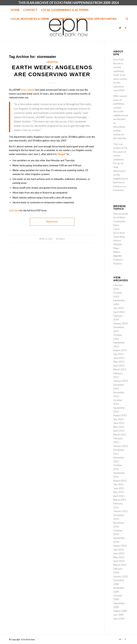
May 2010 (119, 557)
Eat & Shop (119, 233)
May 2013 (119, 362)
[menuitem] (15, 10)
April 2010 (119, 561)
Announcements (122, 214)
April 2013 (119, 366)
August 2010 (120, 546)
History (117, 240)
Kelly (62, 239)
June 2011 (119, 488)
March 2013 (120, 369)
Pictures (117, 264)
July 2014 (118, 308)
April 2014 (119, 312)
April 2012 (119, 431)
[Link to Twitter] (120, 28)
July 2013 (118, 354)
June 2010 (119, 553)
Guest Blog (119, 237)
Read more (52, 222)
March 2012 (120, 435)
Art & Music (119, 217)
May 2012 (119, 427)
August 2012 (120, 415)
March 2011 (120, 500)
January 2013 (120, 381)
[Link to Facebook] (125, 28)
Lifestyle (52, 62)
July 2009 (118, 615)
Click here (14, 210)
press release (28, 90)
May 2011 (119, 492)
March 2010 (120, 565)
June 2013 (119, 358)
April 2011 (119, 496)
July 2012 (118, 419)
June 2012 (119, 423)
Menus (117, 252)
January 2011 (120, 511)
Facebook (118, 190)
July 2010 (118, 550)
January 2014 (120, 323)
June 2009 (119, 619)
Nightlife (118, 256)
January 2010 (120, 576)
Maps (116, 248)
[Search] (126, 19)
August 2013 (120, 350)
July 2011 (118, 484)
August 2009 (120, 611)
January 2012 (120, 446)
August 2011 (120, 481)
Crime (116, 229)
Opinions (118, 260)
